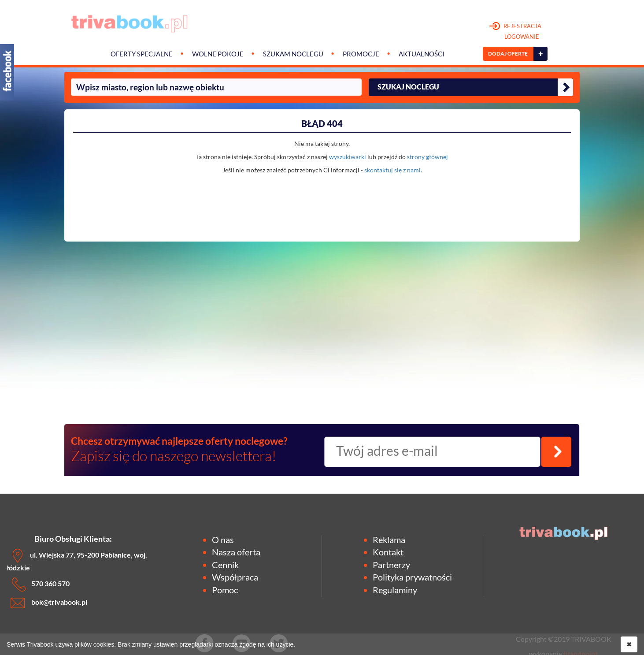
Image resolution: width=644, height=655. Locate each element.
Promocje (361, 54)
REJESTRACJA (516, 32)
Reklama (389, 540)
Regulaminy (395, 590)
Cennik (225, 565)
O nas (223, 540)
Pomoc (225, 590)
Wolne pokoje (218, 54)
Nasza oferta (236, 552)
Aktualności (422, 54)
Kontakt (388, 552)
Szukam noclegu (293, 54)
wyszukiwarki (348, 157)
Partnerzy (391, 565)
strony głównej (427, 157)
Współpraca (235, 577)
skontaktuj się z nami (392, 170)
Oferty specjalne (142, 54)
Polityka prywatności (412, 577)
